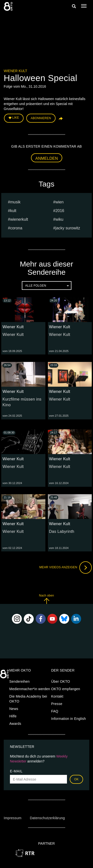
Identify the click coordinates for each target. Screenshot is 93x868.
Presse (57, 704)
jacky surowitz (68, 228)
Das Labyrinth (62, 531)
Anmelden (47, 158)
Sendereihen (20, 681)
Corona (16, 228)
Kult (13, 211)
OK (76, 779)
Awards (15, 724)
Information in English (68, 719)
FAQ (55, 711)
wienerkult (19, 219)
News (14, 709)
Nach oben (46, 599)
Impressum (13, 818)
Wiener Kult (15, 71)
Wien (59, 202)
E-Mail (16, 771)
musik (15, 202)
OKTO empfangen (66, 689)
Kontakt (57, 696)
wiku (59, 219)
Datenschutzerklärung (47, 818)
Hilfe (13, 716)
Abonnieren (41, 118)
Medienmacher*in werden (30, 689)
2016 (60, 211)
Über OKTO (61, 681)
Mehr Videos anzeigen (65, 568)
